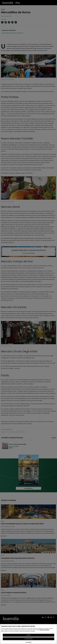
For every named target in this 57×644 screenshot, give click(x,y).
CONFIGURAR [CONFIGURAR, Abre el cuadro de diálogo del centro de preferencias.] (28, 642)
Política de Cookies (45, 630)
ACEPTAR (29, 635)
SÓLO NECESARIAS (28, 639)
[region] (28, 634)
